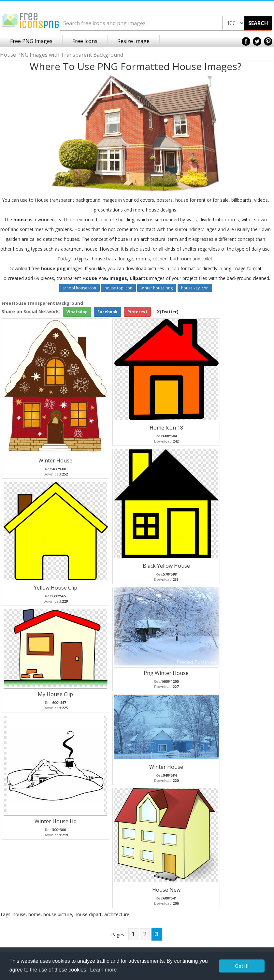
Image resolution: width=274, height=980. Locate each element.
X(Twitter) (168, 312)
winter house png (157, 288)
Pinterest (137, 312)
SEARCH (258, 23)
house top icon (118, 288)
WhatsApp (77, 312)
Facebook (108, 312)
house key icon (195, 288)
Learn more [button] (104, 970)
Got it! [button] (242, 966)
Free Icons (85, 41)
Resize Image (133, 41)
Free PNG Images (31, 41)
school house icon (79, 288)
